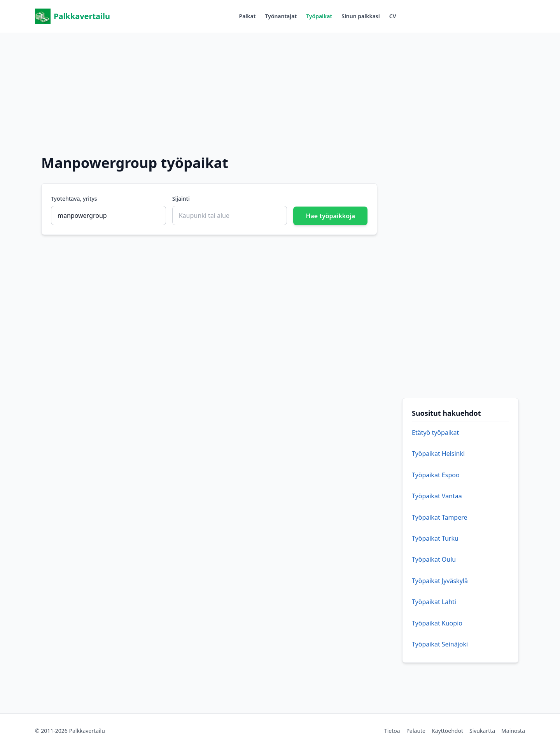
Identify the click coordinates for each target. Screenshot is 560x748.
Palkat (248, 16)
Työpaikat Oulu (434, 559)
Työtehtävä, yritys (74, 199)
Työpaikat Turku (435, 538)
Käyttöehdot (447, 731)
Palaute (416, 731)
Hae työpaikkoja (330, 216)
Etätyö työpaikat (435, 433)
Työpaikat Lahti (434, 602)
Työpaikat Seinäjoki (440, 644)
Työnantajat (281, 16)
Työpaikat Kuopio (437, 623)
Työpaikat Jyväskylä (440, 581)
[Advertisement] (280, 88)
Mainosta (513, 731)
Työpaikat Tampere (440, 517)
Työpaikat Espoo (436, 475)
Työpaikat (319, 16)
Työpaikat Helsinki (438, 454)
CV (393, 16)
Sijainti (181, 199)
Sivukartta (482, 731)
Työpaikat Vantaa (437, 496)
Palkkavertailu (73, 16)
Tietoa (392, 731)
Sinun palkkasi (361, 16)
